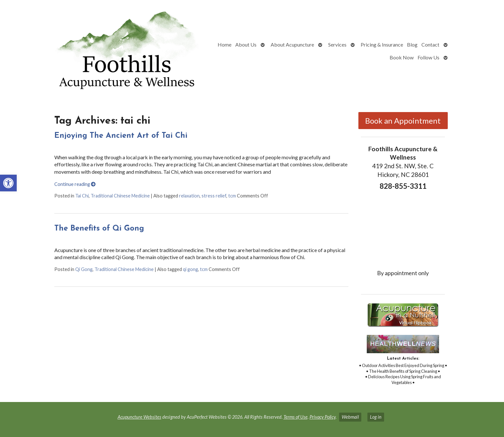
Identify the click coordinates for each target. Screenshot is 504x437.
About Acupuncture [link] (292, 44)
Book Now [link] (402, 57)
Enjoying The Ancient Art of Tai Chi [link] (121, 136)
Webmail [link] (350, 417)
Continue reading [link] (75, 184)
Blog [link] (412, 44)
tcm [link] (232, 196)
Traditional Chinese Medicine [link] (120, 196)
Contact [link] (430, 44)
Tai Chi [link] (82, 196)
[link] (8, 183)
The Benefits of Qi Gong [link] (99, 229)
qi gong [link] (190, 269)
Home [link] (225, 44)
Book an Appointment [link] (403, 121)
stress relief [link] (214, 196)
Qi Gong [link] (84, 269)
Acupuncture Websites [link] (139, 417)
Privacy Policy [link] (323, 417)
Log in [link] (376, 417)
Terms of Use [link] (296, 417)
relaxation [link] (189, 196)
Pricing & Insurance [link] (382, 44)
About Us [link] (246, 44)
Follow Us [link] (428, 57)
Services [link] (337, 44)
